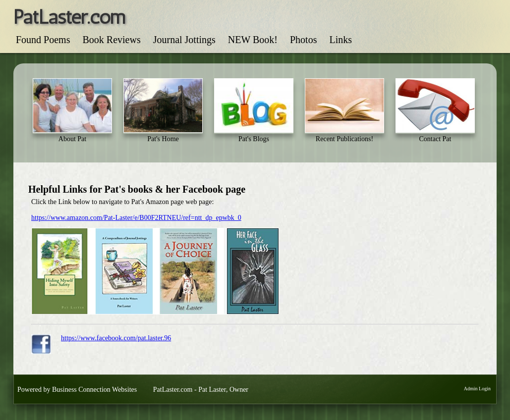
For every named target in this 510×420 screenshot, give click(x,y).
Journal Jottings (184, 40)
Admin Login (477, 389)
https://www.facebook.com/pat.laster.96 (116, 338)
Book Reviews (111, 40)
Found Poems (43, 40)
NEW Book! (253, 40)
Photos (303, 40)
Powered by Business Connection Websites (77, 390)
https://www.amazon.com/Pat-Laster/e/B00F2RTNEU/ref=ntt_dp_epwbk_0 (136, 218)
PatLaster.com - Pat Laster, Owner (201, 390)
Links (340, 40)
